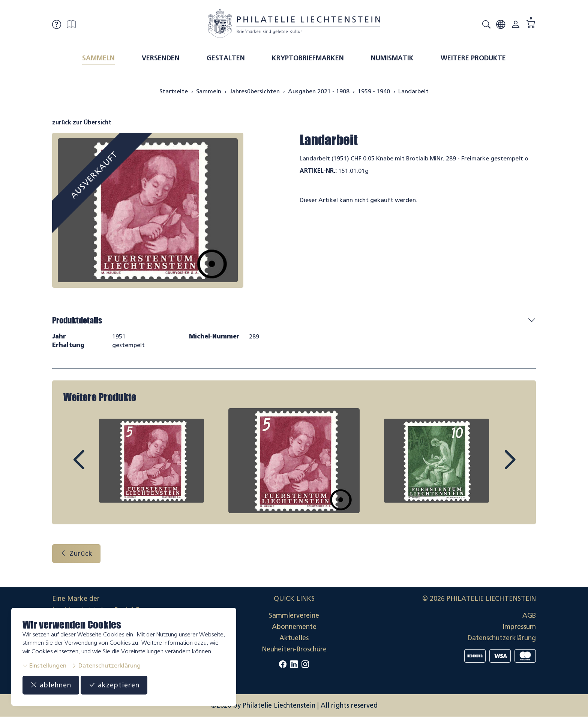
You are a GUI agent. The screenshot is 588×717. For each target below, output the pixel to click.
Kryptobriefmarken (308, 58)
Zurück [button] (76, 554)
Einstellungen (44, 665)
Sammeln (98, 58)
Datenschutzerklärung (106, 665)
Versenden (161, 58)
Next (492, 467)
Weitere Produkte (473, 58)
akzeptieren (114, 685)
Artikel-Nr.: (318, 171)
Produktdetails (77, 320)
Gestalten (226, 58)
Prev (96, 467)
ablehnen (51, 685)
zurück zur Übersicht (82, 122)
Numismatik (392, 58)
